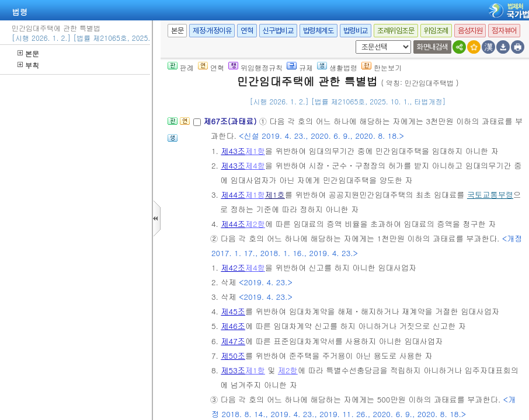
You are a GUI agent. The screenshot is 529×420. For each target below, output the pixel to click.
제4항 (255, 165)
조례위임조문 (396, 31)
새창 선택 (354, 41)
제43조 (233, 151)
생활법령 (337, 67)
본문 (28, 53)
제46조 (233, 326)
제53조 (233, 370)
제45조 (233, 311)
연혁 (247, 31)
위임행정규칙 (255, 67)
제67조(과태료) (231, 121)
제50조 (233, 356)
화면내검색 (432, 47)
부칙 (28, 65)
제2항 (255, 224)
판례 (181, 67)
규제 (300, 67)
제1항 (255, 151)
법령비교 (356, 31)
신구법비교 (278, 31)
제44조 (233, 195)
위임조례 (436, 31)
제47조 (233, 341)
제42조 (233, 267)
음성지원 (470, 31)
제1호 (275, 195)
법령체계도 (319, 31)
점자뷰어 (504, 31)
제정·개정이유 (212, 31)
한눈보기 (382, 67)
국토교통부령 (490, 195)
